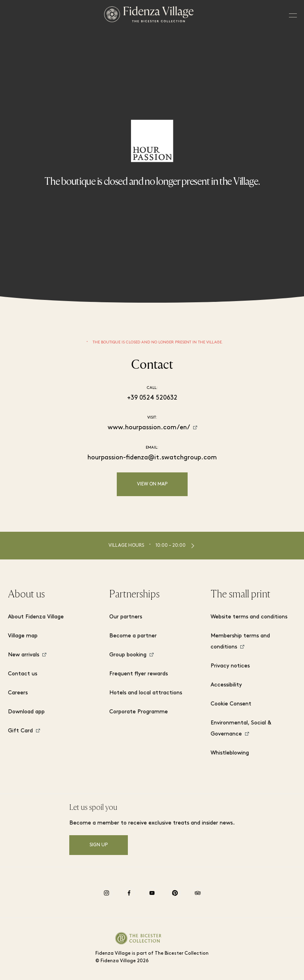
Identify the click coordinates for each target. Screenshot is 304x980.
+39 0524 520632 (152, 398)
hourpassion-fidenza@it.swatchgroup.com (152, 458)
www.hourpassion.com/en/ (149, 428)
